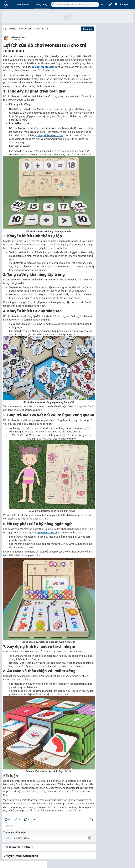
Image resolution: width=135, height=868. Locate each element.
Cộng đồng (41, 4)
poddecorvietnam (18, 37)
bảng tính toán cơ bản (50, 135)
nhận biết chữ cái (47, 532)
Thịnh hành (23, 4)
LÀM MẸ (12, 29)
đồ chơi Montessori (43, 67)
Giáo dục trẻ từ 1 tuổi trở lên (34, 29)
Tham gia (88, 29)
